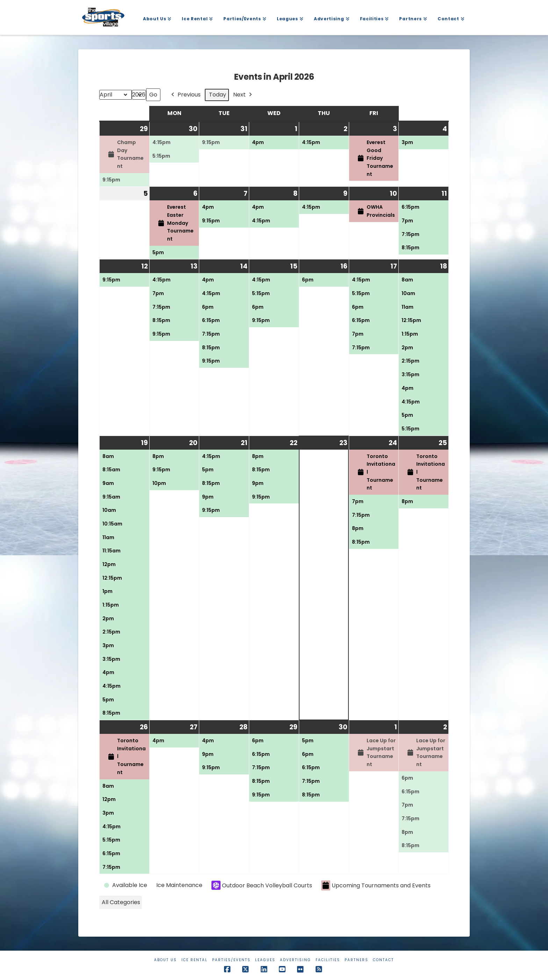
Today (218, 95)
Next (243, 95)
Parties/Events (231, 960)
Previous (185, 95)
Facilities (328, 960)
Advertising (295, 960)
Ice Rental (194, 960)
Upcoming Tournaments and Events (376, 885)
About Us (165, 960)
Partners (356, 960)
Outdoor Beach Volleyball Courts (262, 885)
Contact (383, 960)
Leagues (265, 960)
